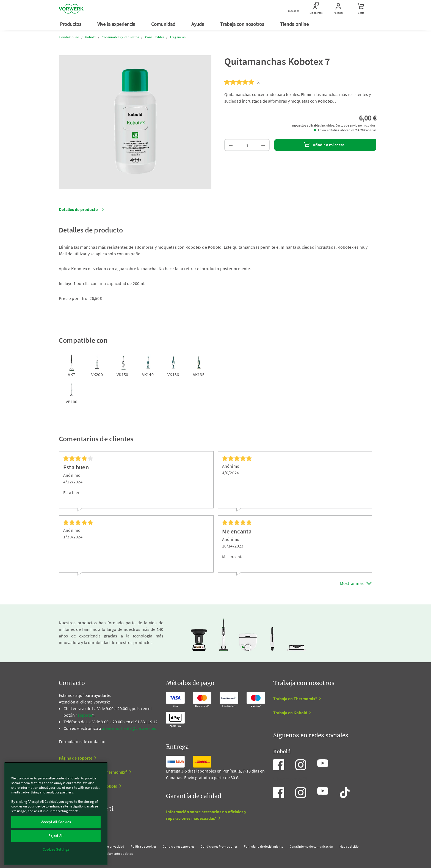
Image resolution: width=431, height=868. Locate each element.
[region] (56, 814)
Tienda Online (69, 37)
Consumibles (155, 37)
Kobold (90, 37)
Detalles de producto (78, 209)
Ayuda (198, 24)
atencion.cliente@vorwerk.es (129, 728)
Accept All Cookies (56, 822)
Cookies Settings (56, 849)
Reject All (56, 836)
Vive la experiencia (117, 24)
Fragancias (178, 37)
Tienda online (295, 24)
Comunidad (164, 24)
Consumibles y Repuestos (120, 37)
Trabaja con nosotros (243, 24)
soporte (85, 715)
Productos (71, 24)
